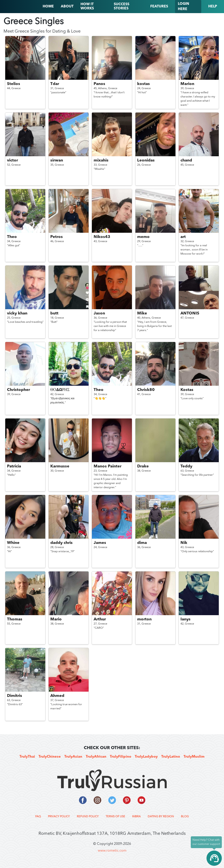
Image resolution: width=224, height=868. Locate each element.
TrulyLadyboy (146, 757)
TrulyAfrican (96, 757)
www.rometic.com (112, 851)
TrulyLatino (171, 757)
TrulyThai (27, 757)
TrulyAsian (73, 757)
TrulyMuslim (194, 757)
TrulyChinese (50, 757)
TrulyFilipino (121, 757)
